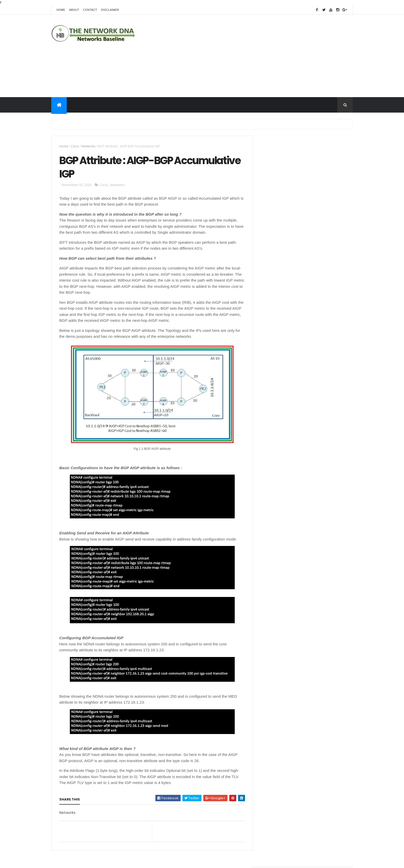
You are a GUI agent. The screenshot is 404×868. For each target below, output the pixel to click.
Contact (90, 10)
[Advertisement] (259, 56)
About (74, 10)
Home (61, 10)
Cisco (75, 146)
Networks (88, 146)
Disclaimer (110, 10)
